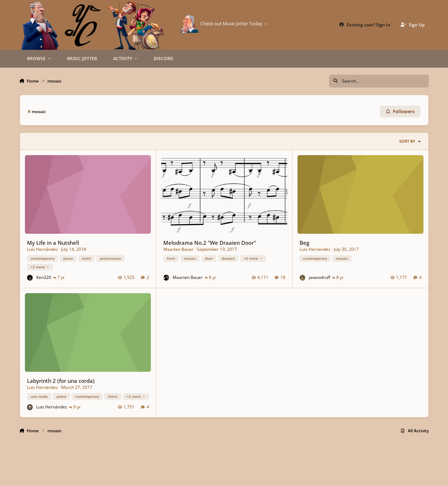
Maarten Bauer (178, 249)
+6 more (253, 258)
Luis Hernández (42, 249)
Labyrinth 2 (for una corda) (60, 381)
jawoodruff (319, 277)
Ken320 (43, 277)
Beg (304, 243)
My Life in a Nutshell (53, 243)
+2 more (40, 267)
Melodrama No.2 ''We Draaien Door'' (209, 243)
